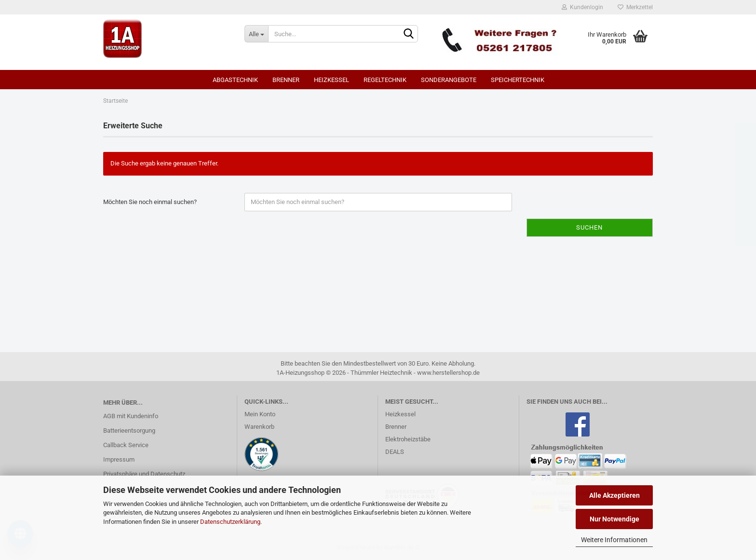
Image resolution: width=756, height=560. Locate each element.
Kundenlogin (582, 7)
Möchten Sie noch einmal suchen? (150, 202)
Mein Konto (260, 414)
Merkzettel (635, 7)
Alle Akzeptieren (614, 495)
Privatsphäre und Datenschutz (144, 474)
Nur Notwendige (614, 519)
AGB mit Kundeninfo (131, 416)
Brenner (286, 80)
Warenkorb (259, 427)
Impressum (119, 459)
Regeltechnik (385, 80)
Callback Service (126, 445)
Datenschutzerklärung (230, 522)
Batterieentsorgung (129, 430)
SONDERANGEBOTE (449, 80)
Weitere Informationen (614, 540)
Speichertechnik (518, 80)
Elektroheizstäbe (408, 439)
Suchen (589, 227)
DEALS (395, 452)
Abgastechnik (235, 80)
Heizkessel (331, 80)
